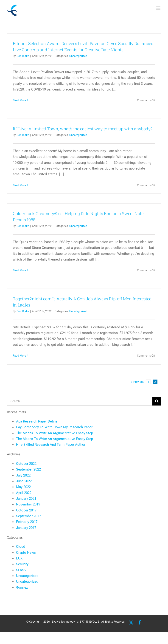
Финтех (22, 587)
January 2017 (26, 528)
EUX (19, 558)
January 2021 (26, 499)
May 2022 (23, 487)
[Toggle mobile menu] (159, 8)
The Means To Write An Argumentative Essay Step (55, 433)
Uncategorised (27, 576)
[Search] (157, 401)
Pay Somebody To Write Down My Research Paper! (55, 427)
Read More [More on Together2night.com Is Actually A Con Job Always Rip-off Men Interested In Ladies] (19, 356)
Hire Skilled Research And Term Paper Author (51, 445)
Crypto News (26, 553)
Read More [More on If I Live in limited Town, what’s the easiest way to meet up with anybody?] (19, 185)
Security (22, 564)
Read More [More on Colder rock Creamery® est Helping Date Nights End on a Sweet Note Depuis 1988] (19, 270)
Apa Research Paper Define (37, 421)
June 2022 (24, 481)
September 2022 (28, 469)
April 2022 (24, 493)
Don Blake (23, 56)
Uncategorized (78, 56)
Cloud (21, 547)
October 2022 (26, 464)
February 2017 (27, 522)
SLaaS (21, 570)
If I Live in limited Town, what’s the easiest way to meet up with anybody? (83, 129)
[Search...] (80, 401)
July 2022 (23, 475)
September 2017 (28, 516)
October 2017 (26, 510)
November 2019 (28, 504)
